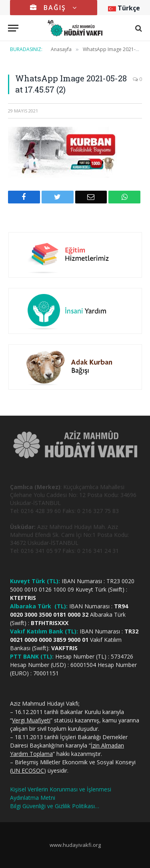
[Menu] (13, 28)
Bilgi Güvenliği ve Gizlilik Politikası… (55, 806)
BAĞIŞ (54, 8)
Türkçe (124, 8)
